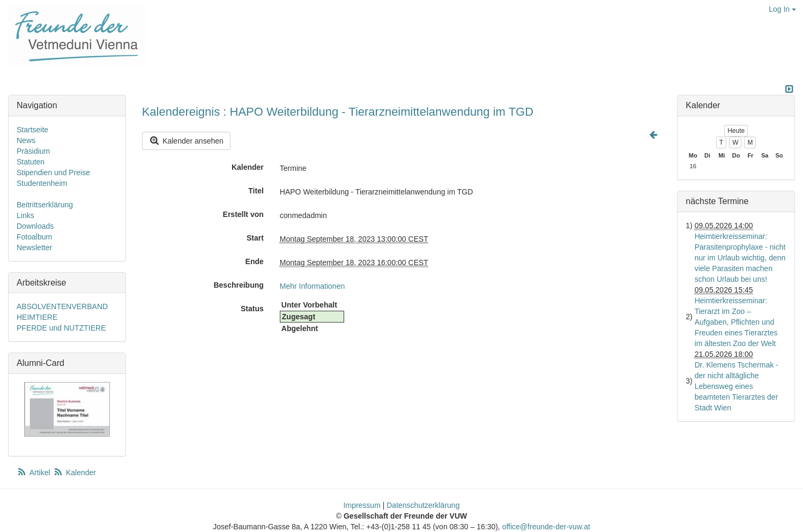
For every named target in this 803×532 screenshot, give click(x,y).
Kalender (248, 167)
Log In (782, 9)
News (26, 140)
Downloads (35, 226)
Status (252, 309)
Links (25, 215)
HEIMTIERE (37, 317)
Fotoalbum (34, 237)
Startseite (32, 130)
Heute (736, 131)
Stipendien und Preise (53, 173)
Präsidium (33, 151)
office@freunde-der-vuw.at (546, 527)
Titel (256, 191)
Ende (255, 261)
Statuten (31, 162)
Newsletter (34, 248)
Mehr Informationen (312, 286)
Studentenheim (42, 183)
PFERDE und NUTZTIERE (61, 328)
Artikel (34, 473)
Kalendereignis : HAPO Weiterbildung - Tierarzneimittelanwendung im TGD (338, 112)
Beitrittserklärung (45, 205)
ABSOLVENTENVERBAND (62, 306)
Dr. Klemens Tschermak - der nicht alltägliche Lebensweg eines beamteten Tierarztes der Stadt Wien (737, 386)
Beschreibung (238, 285)
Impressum (362, 505)
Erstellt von (243, 214)
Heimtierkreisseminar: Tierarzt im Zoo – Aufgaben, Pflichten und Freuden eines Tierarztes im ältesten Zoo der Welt (736, 322)
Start (255, 238)
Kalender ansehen (186, 141)
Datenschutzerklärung (423, 505)
